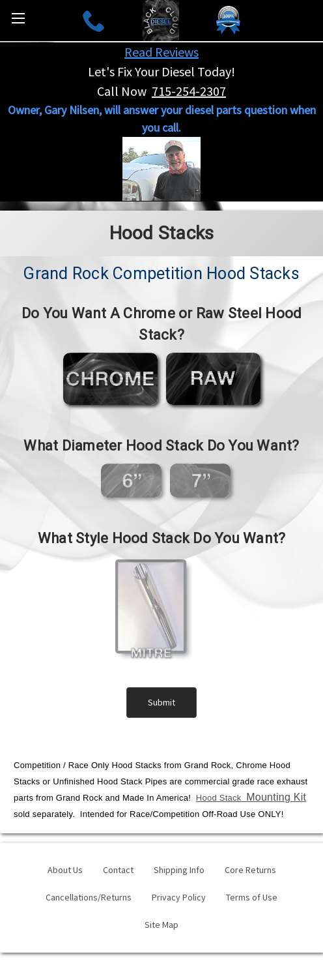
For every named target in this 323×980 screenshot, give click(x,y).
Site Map (161, 925)
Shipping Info (179, 870)
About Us (65, 870)
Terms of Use (252, 897)
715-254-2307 (189, 91)
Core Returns (250, 870)
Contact (118, 870)
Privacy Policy (179, 897)
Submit (161, 702)
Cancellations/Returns (89, 897)
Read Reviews (161, 52)
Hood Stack (251, 798)
